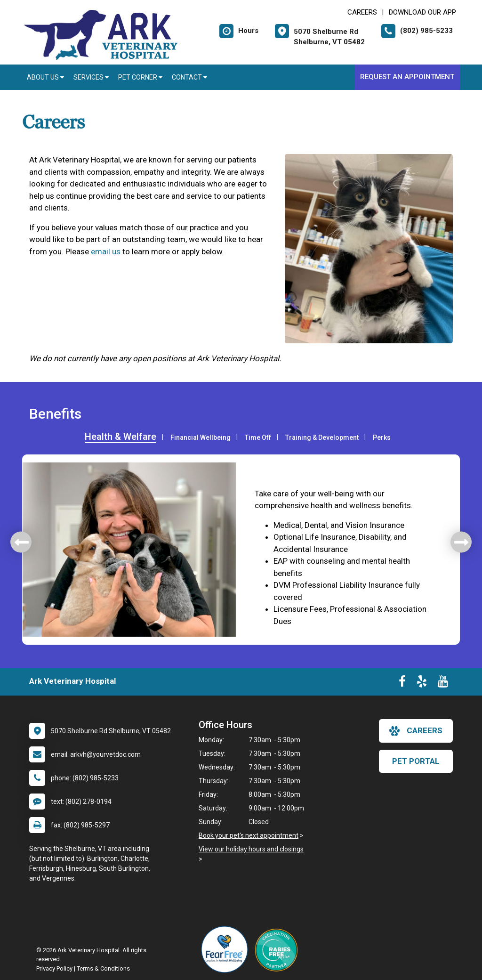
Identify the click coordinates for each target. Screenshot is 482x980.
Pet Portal (416, 761)
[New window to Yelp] (422, 683)
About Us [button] (45, 77)
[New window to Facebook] (402, 683)
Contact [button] (189, 77)
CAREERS (362, 12)
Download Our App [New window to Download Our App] (422, 12)
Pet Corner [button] (140, 77)
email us (106, 251)
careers (416, 731)
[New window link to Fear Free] (227, 949)
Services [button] (91, 77)
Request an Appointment (407, 77)
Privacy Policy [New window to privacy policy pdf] (54, 968)
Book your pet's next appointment (249, 835)
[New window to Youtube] (443, 683)
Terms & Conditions (103, 968)
